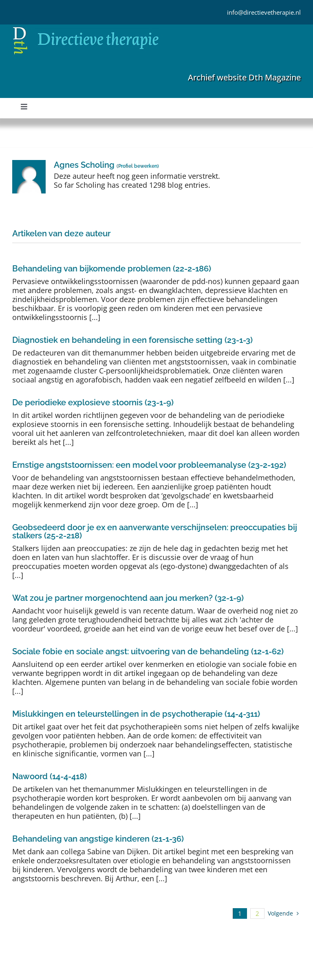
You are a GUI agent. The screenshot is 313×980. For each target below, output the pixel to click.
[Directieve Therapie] (86, 28)
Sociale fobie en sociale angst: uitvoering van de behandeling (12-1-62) (148, 651)
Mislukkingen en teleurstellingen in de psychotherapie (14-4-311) (136, 714)
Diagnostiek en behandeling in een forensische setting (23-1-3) (132, 340)
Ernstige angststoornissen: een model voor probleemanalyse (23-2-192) (149, 465)
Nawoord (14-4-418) (50, 776)
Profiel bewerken (138, 166)
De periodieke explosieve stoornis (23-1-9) (93, 402)
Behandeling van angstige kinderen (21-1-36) (98, 839)
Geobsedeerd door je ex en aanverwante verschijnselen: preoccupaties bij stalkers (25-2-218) (155, 531)
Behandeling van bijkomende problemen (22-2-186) (112, 269)
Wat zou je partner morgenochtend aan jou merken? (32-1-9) (128, 598)
